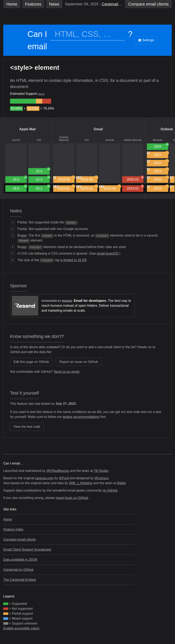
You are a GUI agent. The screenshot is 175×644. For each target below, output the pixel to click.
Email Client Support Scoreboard (27, 550)
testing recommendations (81, 417)
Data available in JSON (20, 560)
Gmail (98, 129)
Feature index (13, 529)
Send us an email (66, 372)
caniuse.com (44, 478)
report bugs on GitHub (72, 498)
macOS (16, 140)
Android (110, 140)
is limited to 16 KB (73, 260)
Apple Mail (27, 129)
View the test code (27, 427)
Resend (67, 301)
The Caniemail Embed (19, 580)
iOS (39, 140)
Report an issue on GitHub (79, 362)
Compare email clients (19, 539)
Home (12, 4)
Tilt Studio (101, 471)
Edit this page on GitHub (31, 362)
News (54, 4)
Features (33, 4)
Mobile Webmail (133, 140)
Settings (146, 40)
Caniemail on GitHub (18, 570)
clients (148, 4)
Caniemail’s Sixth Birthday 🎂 (112, 4)
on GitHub (110, 490)
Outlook (167, 129)
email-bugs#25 (108, 253)
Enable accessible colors (21, 628)
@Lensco (102, 478)
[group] (23, 101)
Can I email (37, 40)
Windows (158, 140)
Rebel (121, 483)
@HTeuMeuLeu (58, 471)
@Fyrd (64, 478)
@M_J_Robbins (81, 483)
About (41, 94)
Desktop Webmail (64, 139)
